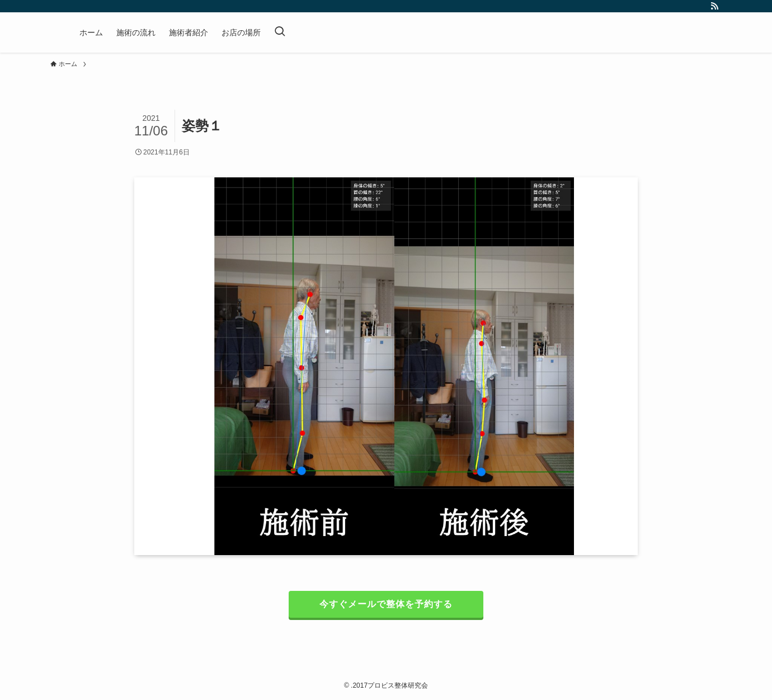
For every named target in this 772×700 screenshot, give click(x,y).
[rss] (714, 6)
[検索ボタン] (280, 32)
